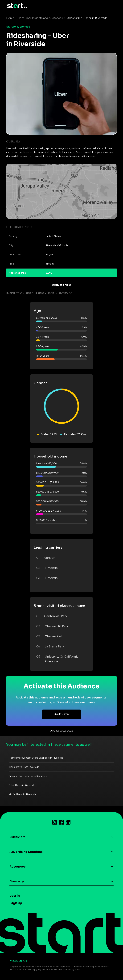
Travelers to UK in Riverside (24, 767)
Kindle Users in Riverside (22, 794)
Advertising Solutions (26, 852)
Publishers (17, 837)
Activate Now (61, 285)
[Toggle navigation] (114, 6)
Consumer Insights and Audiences (40, 18)
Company (17, 881)
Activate (62, 714)
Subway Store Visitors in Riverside (28, 776)
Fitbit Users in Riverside (22, 785)
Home (10, 18)
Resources (17, 867)
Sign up (16, 903)
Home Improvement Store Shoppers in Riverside (36, 758)
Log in (15, 896)
